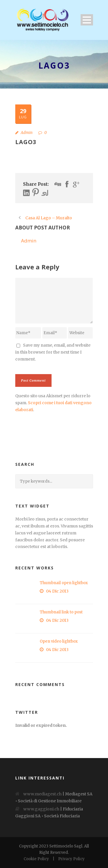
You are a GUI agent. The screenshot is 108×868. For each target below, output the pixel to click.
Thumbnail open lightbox (64, 583)
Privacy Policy (71, 859)
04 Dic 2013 (57, 591)
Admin (27, 133)
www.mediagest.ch (42, 794)
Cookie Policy (36, 859)
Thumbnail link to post (61, 612)
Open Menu (87, 20)
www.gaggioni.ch (41, 809)
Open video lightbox (59, 641)
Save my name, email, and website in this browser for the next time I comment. (53, 352)
